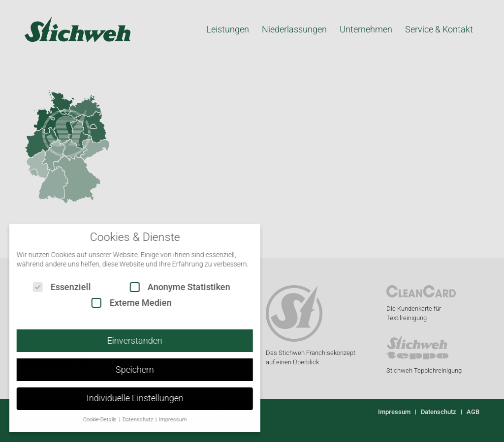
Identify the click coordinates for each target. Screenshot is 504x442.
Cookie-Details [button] (92, 420)
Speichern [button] (127, 370)
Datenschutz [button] (130, 420)
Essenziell (54, 287)
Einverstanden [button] (127, 341)
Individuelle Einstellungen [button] (127, 398)
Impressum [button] (165, 420)
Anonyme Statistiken (172, 287)
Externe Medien (124, 303)
